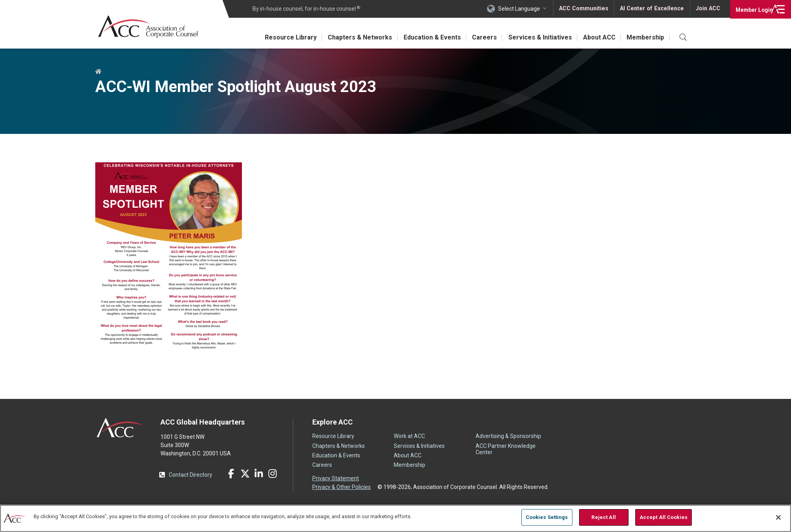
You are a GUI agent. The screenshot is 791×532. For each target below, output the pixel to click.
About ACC (597, 37)
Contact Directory (191, 475)
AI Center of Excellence (652, 9)
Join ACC (707, 9)
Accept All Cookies (664, 517)
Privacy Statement (336, 478)
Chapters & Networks (352, 37)
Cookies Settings (547, 517)
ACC (120, 428)
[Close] (778, 517)
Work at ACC (409, 436)
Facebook (231, 474)
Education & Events (426, 37)
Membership (645, 37)
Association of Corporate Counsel (150, 27)
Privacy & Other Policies (342, 487)
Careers (480, 37)
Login (751, 9)
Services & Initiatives (537, 37)
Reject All (603, 517)
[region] (395, 518)
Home (98, 72)
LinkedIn (259, 474)
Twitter (245, 474)
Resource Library (282, 37)
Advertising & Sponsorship (508, 436)
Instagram (273, 474)
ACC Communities (585, 9)
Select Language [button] (521, 9)
